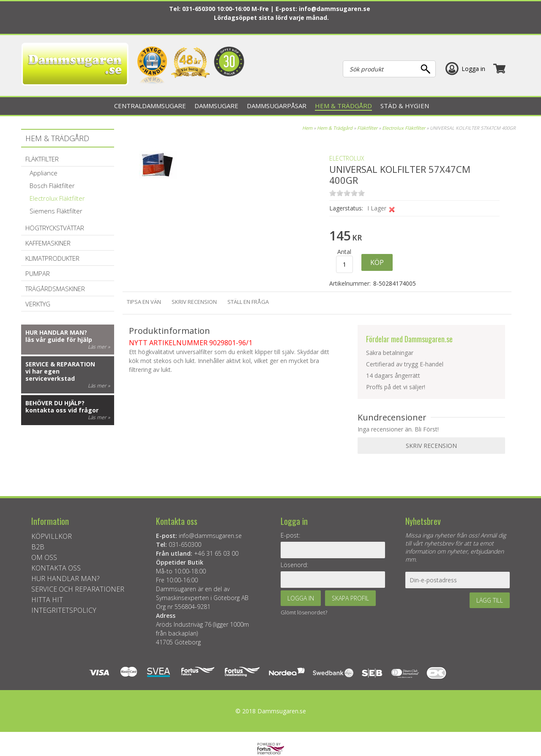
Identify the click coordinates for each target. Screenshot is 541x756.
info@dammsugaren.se (335, 9)
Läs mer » (99, 347)
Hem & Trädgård (335, 128)
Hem (307, 128)
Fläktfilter (367, 128)
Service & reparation (60, 364)
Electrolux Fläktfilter (404, 128)
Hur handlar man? (56, 332)
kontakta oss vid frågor (62, 410)
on (333, 193)
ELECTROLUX (347, 158)
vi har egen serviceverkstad (50, 375)
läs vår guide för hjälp (59, 340)
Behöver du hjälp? (55, 403)
